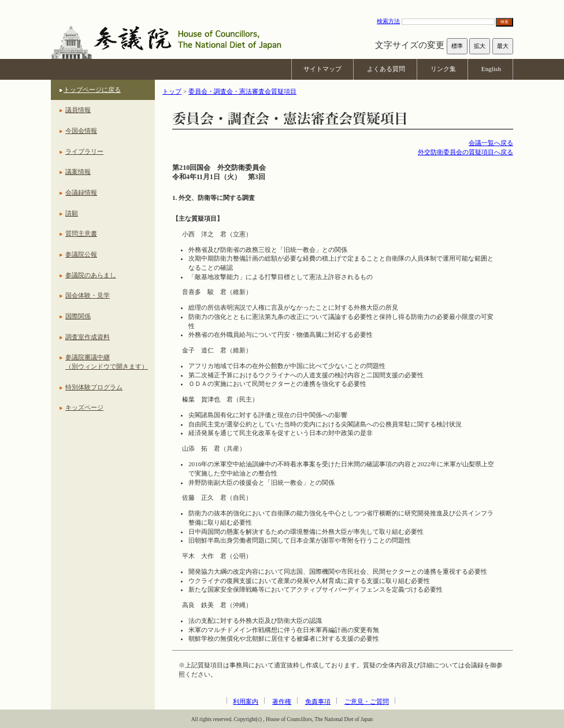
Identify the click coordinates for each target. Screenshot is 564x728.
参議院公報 (81, 254)
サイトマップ (322, 69)
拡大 (480, 46)
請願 (72, 213)
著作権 (282, 701)
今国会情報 (81, 131)
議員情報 (78, 110)
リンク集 (443, 69)
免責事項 (318, 701)
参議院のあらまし (91, 275)
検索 (504, 22)
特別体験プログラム (94, 387)
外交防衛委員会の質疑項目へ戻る (465, 152)
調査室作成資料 (88, 337)
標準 (457, 46)
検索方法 (388, 21)
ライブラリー (84, 151)
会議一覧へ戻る (491, 143)
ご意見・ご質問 (367, 701)
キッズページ (84, 407)
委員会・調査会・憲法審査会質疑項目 (242, 91)
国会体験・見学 (88, 295)
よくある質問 (386, 69)
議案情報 (78, 172)
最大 (503, 46)
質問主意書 (81, 233)
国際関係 (78, 316)
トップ (172, 91)
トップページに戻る (92, 90)
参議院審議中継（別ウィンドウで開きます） (107, 362)
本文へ (282, 5)
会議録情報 (81, 192)
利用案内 (246, 701)
